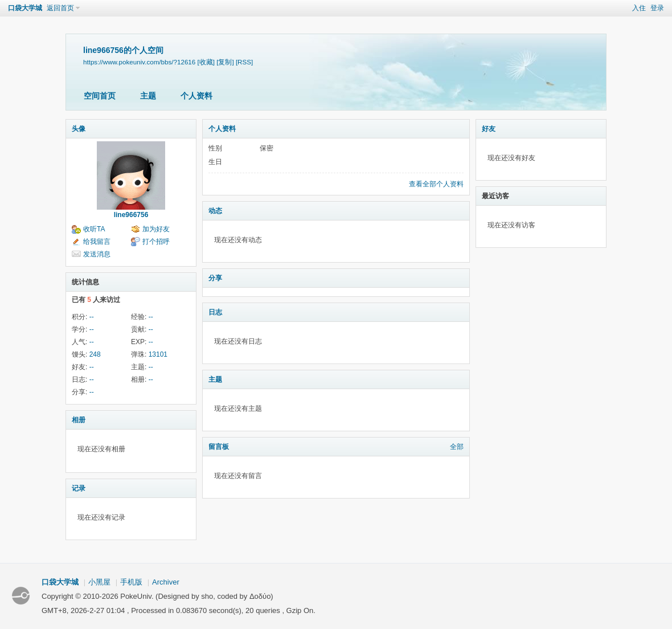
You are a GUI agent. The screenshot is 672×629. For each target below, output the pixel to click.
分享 (215, 278)
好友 (489, 129)
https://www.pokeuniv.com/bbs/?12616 (139, 62)
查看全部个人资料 (436, 184)
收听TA (94, 229)
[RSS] (244, 62)
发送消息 (97, 254)
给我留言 (97, 242)
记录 (79, 488)
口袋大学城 (25, 8)
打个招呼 (156, 242)
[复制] (225, 62)
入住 (639, 8)
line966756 (131, 215)
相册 (79, 420)
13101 (158, 354)
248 (95, 354)
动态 (215, 211)
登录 (657, 8)
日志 (215, 312)
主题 (148, 96)
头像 (79, 129)
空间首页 (100, 96)
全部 (457, 447)
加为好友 (156, 229)
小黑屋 (99, 582)
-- (92, 317)
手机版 (131, 582)
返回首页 (60, 8)
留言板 (219, 447)
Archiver (166, 582)
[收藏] (206, 62)
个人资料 (196, 96)
